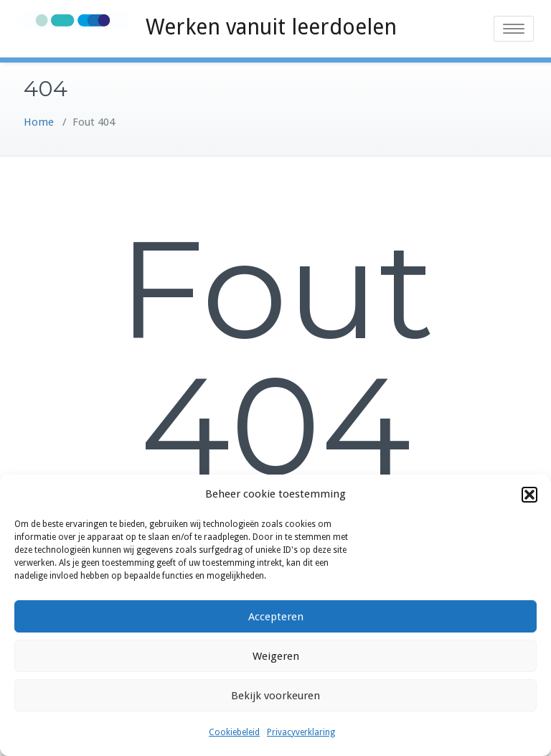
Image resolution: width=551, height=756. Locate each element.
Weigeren (276, 656)
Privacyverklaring (301, 732)
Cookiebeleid (234, 732)
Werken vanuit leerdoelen (271, 27)
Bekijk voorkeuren (275, 696)
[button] (529, 495)
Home (39, 122)
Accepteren (276, 617)
